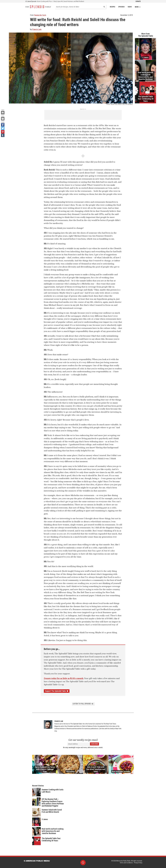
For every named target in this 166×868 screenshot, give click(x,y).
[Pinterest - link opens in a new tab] (3, 132)
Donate (138, 1)
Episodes (121, 7)
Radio (130, 7)
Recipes (113, 7)
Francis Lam (37, 29)
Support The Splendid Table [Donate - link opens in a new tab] (57, 691)
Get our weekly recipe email (83, 740)
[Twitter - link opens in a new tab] (3, 128)
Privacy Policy (138, 863)
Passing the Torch (40, 15)
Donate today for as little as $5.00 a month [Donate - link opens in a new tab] (64, 678)
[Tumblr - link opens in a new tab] (3, 135)
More (138, 7)
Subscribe (94, 744)
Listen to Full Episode (83, 704)
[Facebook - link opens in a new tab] (3, 125)
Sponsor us (83, 109)
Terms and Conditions (126, 863)
